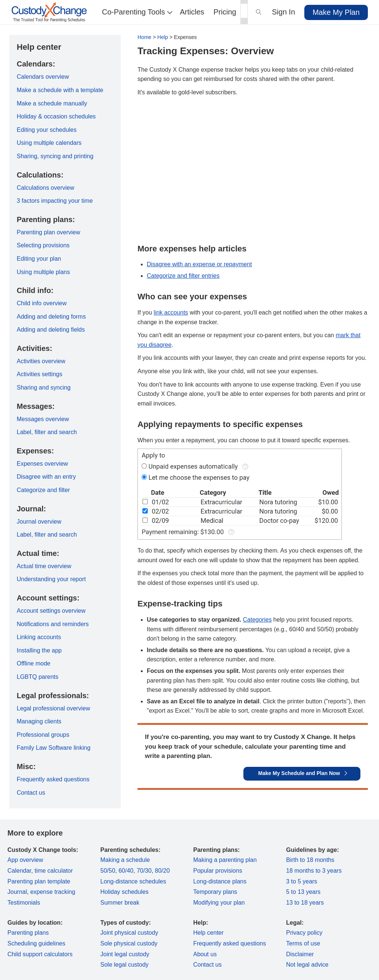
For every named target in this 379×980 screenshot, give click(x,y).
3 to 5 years (302, 881)
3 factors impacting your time (55, 201)
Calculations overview (46, 188)
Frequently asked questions (53, 779)
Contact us (31, 793)
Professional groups (43, 735)
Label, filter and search (47, 432)
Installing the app (39, 650)
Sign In (284, 12)
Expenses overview (42, 464)
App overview (25, 860)
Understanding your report (51, 579)
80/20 (162, 871)
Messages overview (43, 419)
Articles (192, 12)
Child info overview (42, 303)
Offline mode (33, 663)
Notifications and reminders (53, 624)
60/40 (126, 871)
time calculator (54, 871)
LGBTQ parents (38, 677)
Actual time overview (44, 566)
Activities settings (40, 374)
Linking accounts (39, 637)
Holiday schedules (124, 892)
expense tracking (53, 892)
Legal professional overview (53, 708)
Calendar (19, 871)
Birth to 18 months (310, 860)
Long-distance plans (220, 881)
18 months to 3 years (314, 871)
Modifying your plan (219, 903)
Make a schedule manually (52, 103)
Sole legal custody (124, 965)
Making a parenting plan (225, 860)
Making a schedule (125, 860)
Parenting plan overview (48, 232)
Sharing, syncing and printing (55, 156)
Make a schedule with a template (60, 90)
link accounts (171, 312)
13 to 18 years (305, 903)
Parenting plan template (39, 881)
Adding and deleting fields (51, 330)
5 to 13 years (303, 892)
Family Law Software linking (54, 748)
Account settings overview (51, 611)
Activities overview (41, 361)
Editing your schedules (47, 130)
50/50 (108, 871)
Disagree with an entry (46, 477)
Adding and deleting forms (51, 317)
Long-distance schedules (133, 881)
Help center (208, 933)
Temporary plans (215, 892)
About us (205, 954)
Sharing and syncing (44, 388)
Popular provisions (218, 871)
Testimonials (24, 903)
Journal (17, 892)
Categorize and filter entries (183, 276)
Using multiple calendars (49, 143)
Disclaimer (300, 954)
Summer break (120, 903)
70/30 (144, 871)
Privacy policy (304, 933)
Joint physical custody (129, 933)
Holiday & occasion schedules (56, 116)
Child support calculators (40, 954)
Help (163, 37)
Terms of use (303, 943)
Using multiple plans (43, 272)
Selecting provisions (43, 245)
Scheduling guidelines (36, 943)
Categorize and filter (43, 490)
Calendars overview (43, 77)
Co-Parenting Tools (136, 12)
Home (144, 37)
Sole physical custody (129, 943)
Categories (257, 620)
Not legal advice (307, 965)
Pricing (225, 12)
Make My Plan (336, 12)
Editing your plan (39, 259)
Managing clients (39, 721)
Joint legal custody (125, 954)
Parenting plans (28, 933)
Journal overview (39, 522)
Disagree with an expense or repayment (199, 264)
